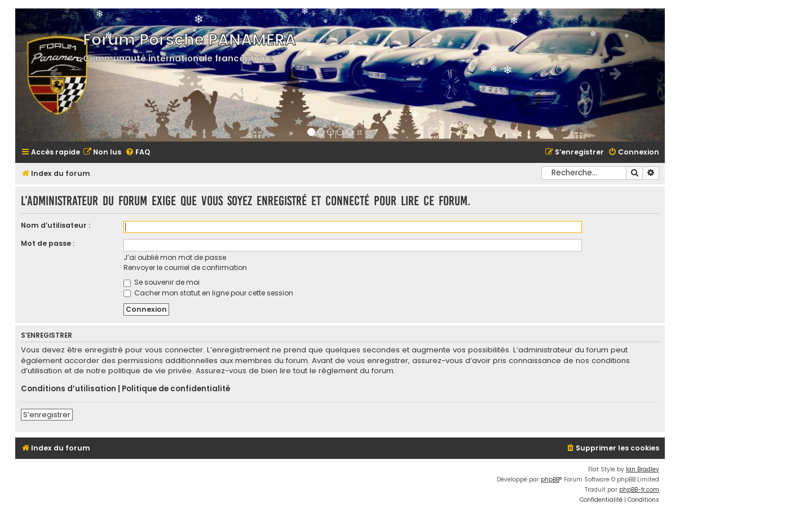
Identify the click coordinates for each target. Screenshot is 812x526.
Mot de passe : (48, 243)
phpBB (550, 479)
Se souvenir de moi (162, 282)
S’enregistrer (47, 415)
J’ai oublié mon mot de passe (175, 257)
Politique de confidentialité (176, 389)
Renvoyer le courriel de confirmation (185, 268)
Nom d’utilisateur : (56, 225)
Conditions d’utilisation (69, 389)
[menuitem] (102, 153)
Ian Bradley (643, 469)
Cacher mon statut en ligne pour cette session (208, 293)
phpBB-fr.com (639, 490)
